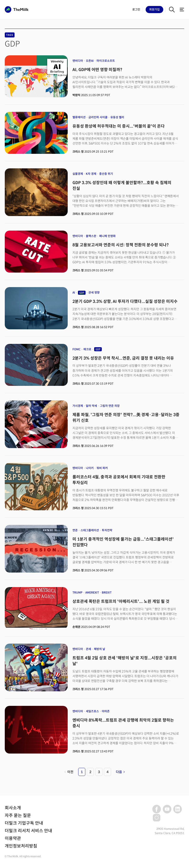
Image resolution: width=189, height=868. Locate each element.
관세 (88, 649)
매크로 (87, 349)
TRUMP (77, 592)
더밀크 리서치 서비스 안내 (28, 831)
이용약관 (13, 838)
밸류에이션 (79, 117)
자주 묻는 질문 (18, 816)
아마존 (106, 711)
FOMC (77, 349)
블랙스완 (91, 236)
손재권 (76, 627)
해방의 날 (100, 649)
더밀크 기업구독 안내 (24, 823)
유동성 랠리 (117, 117)
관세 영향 (94, 292)
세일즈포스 (92, 711)
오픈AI (90, 61)
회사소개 (13, 808)
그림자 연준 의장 (110, 406)
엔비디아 (78, 61)
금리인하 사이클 (98, 117)
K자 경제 (91, 174)
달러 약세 (91, 406)
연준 (75, 530)
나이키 (90, 468)
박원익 (76, 95)
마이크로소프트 (106, 61)
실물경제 (78, 174)
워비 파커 (102, 468)
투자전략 (107, 530)
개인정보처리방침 (21, 846)
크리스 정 (78, 152)
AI (74, 292)
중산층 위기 (106, 174)
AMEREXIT (92, 592)
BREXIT (107, 592)
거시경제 (78, 406)
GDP (82, 293)
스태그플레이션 (90, 530)
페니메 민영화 (107, 236)
